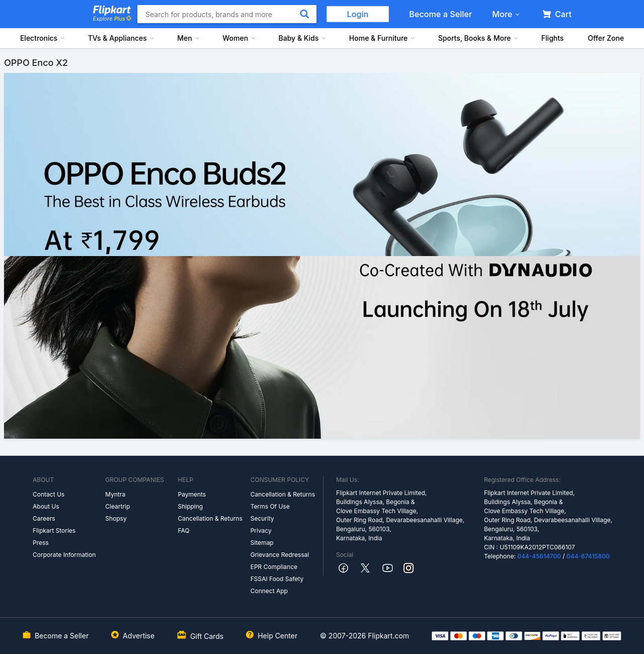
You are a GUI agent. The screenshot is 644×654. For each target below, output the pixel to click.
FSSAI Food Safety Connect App (277, 585)
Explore (112, 19)
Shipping (190, 506)
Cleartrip (117, 506)
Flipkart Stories (54, 530)
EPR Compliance (274, 567)
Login (358, 14)
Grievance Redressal (280, 555)
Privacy (261, 530)
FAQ (183, 530)
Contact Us (49, 494)
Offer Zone (606, 38)
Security (262, 518)
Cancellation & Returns (210, 518)
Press (41, 543)
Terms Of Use (270, 506)
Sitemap (262, 543)
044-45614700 (539, 556)
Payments (192, 494)
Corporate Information (64, 555)
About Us (46, 506)
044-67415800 (588, 556)
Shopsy (116, 518)
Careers (44, 518)
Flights (553, 38)
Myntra (115, 494)
